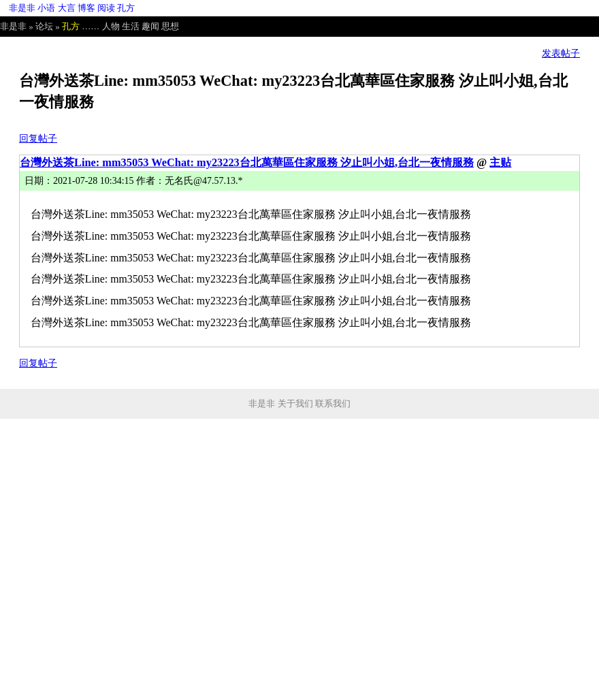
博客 (86, 8)
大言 (67, 8)
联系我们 (333, 403)
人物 (111, 26)
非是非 (22, 8)
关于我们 (295, 403)
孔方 (126, 8)
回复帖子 (38, 139)
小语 (46, 8)
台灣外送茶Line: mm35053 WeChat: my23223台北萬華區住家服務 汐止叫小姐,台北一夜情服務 (247, 162)
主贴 (500, 162)
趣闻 (150, 26)
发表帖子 (561, 53)
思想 (170, 26)
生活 (131, 26)
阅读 (106, 8)
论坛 (44, 26)
